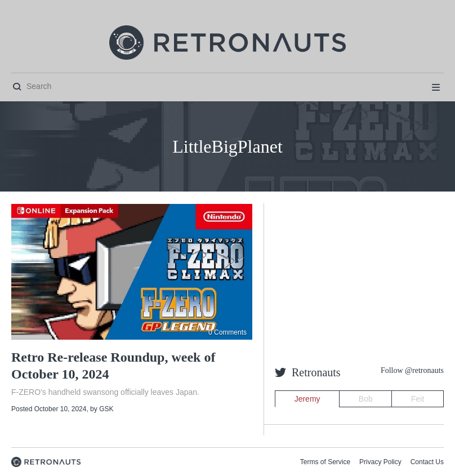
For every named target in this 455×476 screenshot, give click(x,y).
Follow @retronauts (412, 370)
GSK (106, 409)
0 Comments (227, 332)
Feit (418, 399)
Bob (366, 399)
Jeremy (307, 399)
